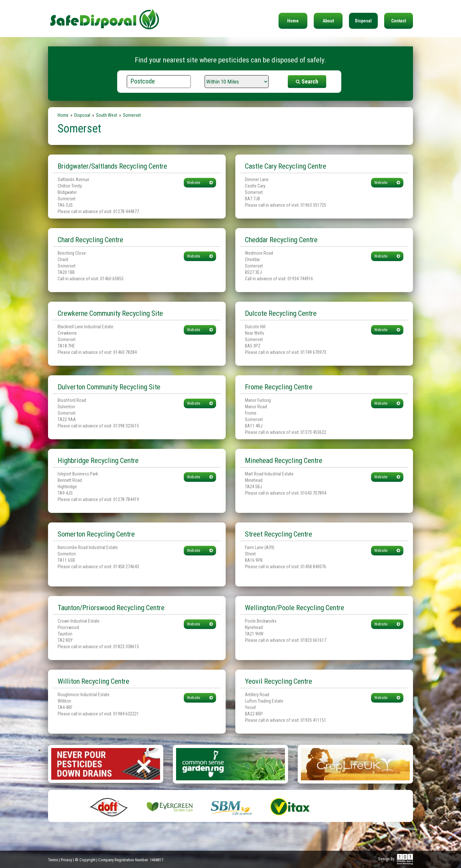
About (328, 21)
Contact (399, 21)
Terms (53, 860)
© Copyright (85, 860)
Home (293, 21)
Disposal (363, 21)
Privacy (66, 860)
